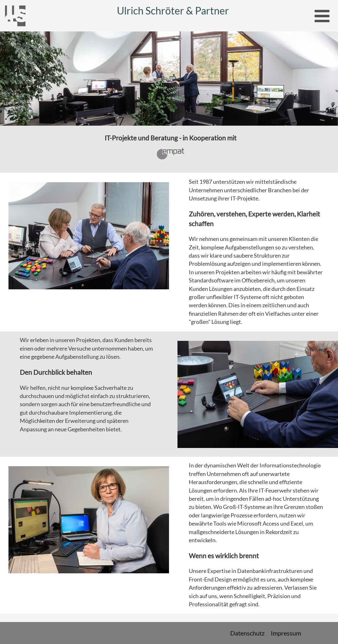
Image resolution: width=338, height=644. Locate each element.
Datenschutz (247, 633)
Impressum (286, 633)
